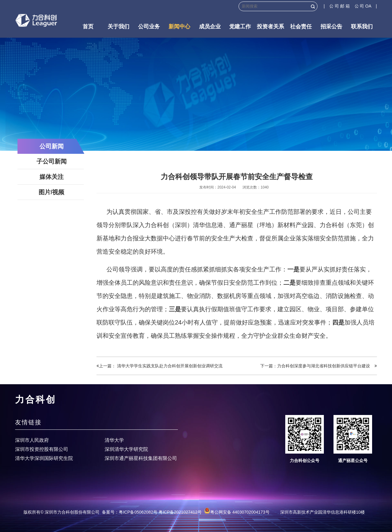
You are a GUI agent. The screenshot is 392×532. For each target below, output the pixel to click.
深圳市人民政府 (32, 440)
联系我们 (362, 27)
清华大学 (114, 440)
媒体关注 (52, 177)
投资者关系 (270, 27)
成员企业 (210, 27)
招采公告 (331, 27)
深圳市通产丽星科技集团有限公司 (141, 458)
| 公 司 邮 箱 (339, 6)
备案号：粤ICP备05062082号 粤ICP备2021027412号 (152, 512)
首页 (88, 27)
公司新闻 (52, 146)
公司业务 (149, 27)
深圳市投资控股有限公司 (42, 449)
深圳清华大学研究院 (126, 449)
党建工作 (240, 27)
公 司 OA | (366, 6)
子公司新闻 (52, 161)
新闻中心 (179, 27)
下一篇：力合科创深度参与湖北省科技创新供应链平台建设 (319, 366)
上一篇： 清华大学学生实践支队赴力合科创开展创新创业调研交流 (160, 366)
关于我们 (119, 27)
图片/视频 (52, 192)
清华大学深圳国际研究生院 (44, 458)
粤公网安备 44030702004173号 (237, 512)
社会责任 (301, 27)
